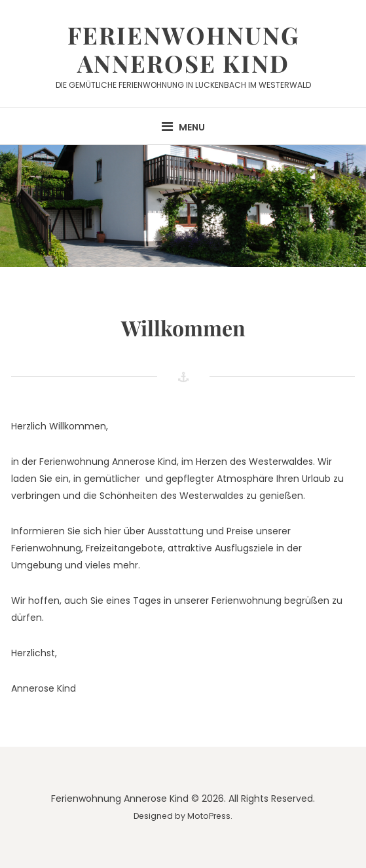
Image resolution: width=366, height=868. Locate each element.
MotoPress (209, 816)
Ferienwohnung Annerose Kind (183, 49)
